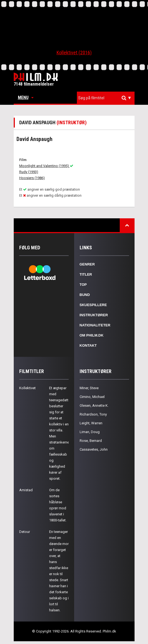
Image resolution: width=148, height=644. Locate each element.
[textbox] (107, 98)
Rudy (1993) (29, 172)
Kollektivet (27, 388)
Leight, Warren (91, 423)
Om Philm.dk (92, 335)
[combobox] (106, 98)
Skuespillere (93, 305)
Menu (26, 98)
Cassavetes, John (94, 449)
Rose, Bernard (91, 441)
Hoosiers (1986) (32, 178)
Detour (25, 532)
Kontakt (88, 345)
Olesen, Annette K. (94, 406)
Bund (85, 295)
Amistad (26, 490)
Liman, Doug (90, 432)
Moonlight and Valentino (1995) (46, 166)
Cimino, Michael (92, 397)
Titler (86, 274)
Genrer (87, 264)
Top (83, 285)
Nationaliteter (95, 325)
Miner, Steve (89, 388)
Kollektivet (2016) (74, 53)
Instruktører (94, 315)
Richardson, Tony (93, 414)
